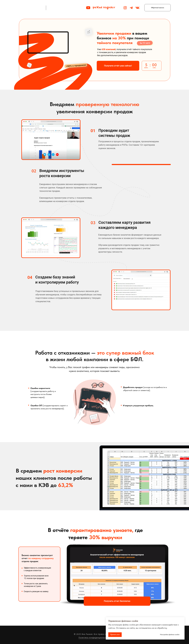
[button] (157, 8)
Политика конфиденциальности (94, 638)
